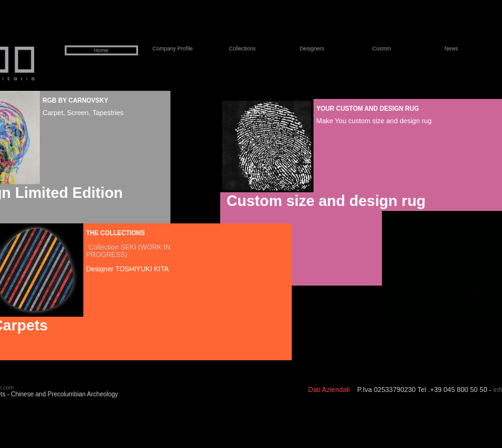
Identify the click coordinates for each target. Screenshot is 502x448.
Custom (381, 49)
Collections (242, 49)
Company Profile (173, 49)
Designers (312, 49)
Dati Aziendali (329, 390)
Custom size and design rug (324, 201)
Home (101, 50)
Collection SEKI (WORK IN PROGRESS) (128, 251)
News (452, 49)
